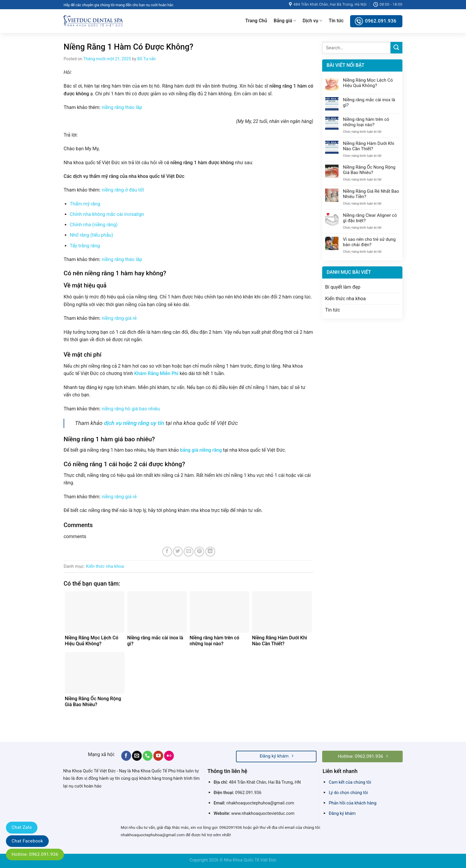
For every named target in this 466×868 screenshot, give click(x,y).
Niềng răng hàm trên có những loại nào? (366, 122)
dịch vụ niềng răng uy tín (134, 423)
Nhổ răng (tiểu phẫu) (92, 235)
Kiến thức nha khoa (105, 566)
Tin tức (336, 21)
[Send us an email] (137, 756)
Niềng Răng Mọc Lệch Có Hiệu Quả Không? (368, 83)
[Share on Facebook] (167, 552)
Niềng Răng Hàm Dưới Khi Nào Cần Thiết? (369, 146)
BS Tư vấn (147, 59)
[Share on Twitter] (178, 552)
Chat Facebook (27, 841)
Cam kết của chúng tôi (350, 782)
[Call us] (148, 756)
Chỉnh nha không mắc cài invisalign (107, 214)
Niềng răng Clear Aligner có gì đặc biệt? (370, 218)
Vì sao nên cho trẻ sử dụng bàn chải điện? (369, 242)
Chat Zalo (22, 827)
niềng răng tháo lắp (122, 107)
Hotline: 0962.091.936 (35, 854)
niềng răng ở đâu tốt (123, 190)
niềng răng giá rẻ (119, 318)
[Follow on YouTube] (158, 756)
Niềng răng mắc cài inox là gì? (369, 102)
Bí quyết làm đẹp (343, 287)
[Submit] (396, 48)
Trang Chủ (256, 21)
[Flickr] (169, 756)
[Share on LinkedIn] (210, 552)
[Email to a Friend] (189, 552)
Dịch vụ (312, 21)
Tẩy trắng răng (85, 246)
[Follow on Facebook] (126, 756)
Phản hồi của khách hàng (352, 803)
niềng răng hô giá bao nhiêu (130, 409)
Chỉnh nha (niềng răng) (94, 225)
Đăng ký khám (342, 814)
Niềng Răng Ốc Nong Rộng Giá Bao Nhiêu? (369, 170)
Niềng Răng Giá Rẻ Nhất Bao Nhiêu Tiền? (371, 194)
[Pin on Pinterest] (199, 552)
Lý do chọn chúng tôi (348, 793)
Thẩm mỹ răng (85, 204)
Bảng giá (285, 21)
